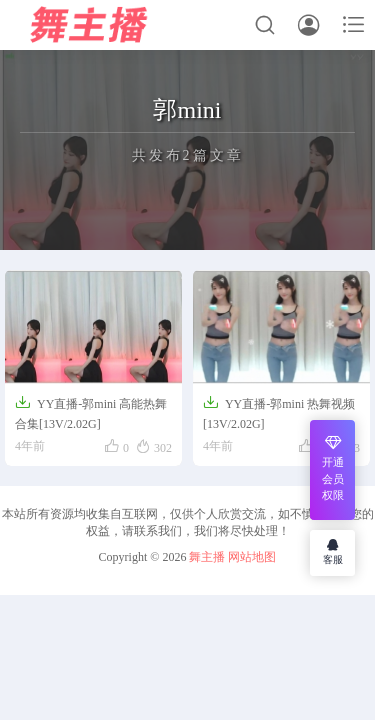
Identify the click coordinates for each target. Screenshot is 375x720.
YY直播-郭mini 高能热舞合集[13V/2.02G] (91, 412)
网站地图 (252, 557)
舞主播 (207, 557)
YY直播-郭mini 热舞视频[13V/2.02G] (279, 412)
